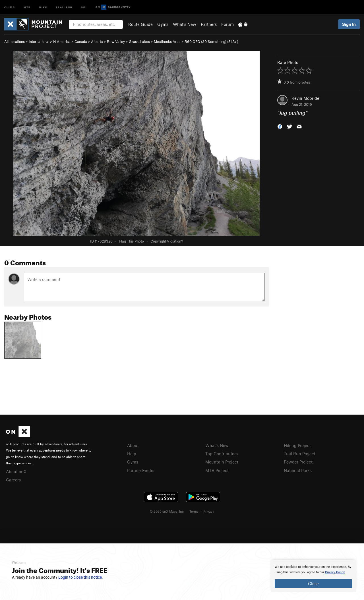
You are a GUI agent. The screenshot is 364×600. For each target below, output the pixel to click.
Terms (194, 511)
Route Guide (140, 24)
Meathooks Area (167, 42)
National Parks (298, 470)
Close (313, 584)
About (133, 445)
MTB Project (217, 470)
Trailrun (64, 7)
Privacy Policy (335, 572)
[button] (280, 126)
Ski (84, 7)
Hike (43, 7)
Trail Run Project (300, 454)
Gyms (163, 24)
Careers (13, 480)
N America (62, 42)
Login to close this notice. (81, 577)
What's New (185, 24)
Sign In (349, 24)
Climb (10, 7)
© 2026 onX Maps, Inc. (167, 511)
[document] (313, 576)
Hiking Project (297, 445)
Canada (81, 42)
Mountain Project (222, 462)
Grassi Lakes (139, 42)
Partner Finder (141, 470)
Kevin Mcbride (305, 98)
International (39, 42)
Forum (227, 24)
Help (132, 454)
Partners (209, 24)
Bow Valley (116, 42)
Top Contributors (222, 454)
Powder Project (298, 462)
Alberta (97, 42)
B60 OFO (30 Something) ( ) (211, 42)
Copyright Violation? (167, 241)
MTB (27, 7)
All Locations (15, 42)
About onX (16, 471)
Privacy (209, 511)
